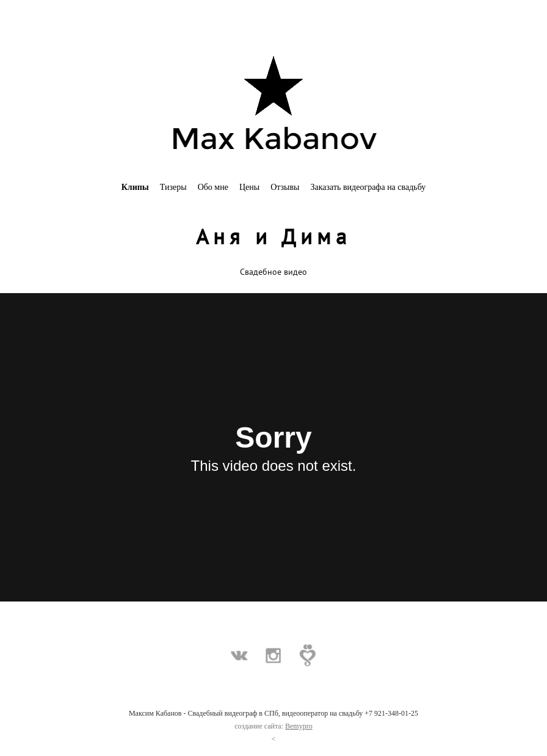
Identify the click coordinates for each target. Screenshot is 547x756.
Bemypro (299, 726)
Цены (249, 187)
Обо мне (213, 187)
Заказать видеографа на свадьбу (368, 187)
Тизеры (173, 187)
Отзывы (285, 187)
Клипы (135, 187)
